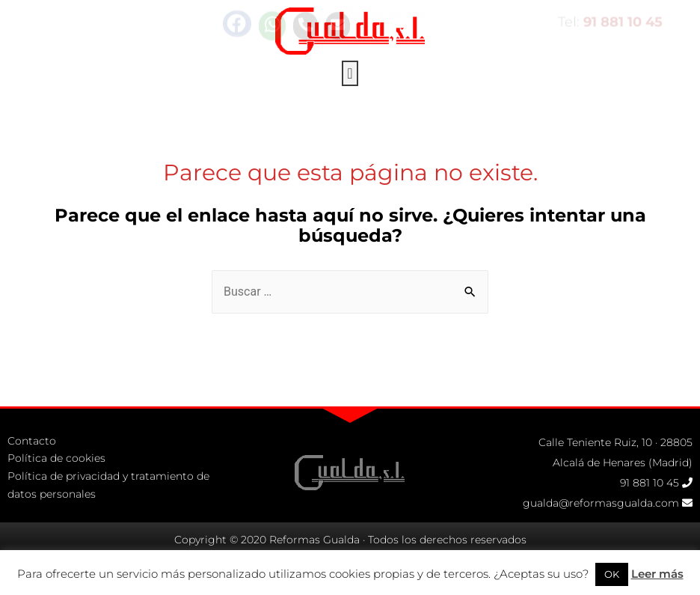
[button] (350, 63)
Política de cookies (56, 485)
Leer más (657, 574)
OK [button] (612, 574)
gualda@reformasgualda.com (601, 530)
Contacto (32, 467)
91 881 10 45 (650, 510)
